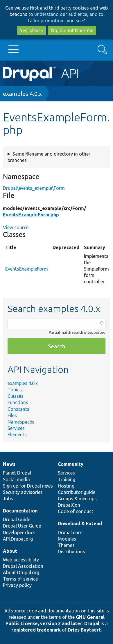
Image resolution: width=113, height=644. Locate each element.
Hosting (66, 486)
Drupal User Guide (22, 526)
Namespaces (21, 422)
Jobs (8, 499)
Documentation (20, 511)
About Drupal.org (21, 572)
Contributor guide (77, 492)
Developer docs (19, 532)
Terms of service (20, 579)
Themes (66, 545)
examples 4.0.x (22, 94)
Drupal (92, 623)
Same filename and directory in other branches (49, 157)
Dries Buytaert (84, 630)
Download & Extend (80, 523)
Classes (16, 396)
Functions (18, 402)
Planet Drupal (17, 473)
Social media (16, 479)
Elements (17, 435)
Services (16, 428)
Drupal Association (23, 566)
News (9, 464)
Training (67, 479)
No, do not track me (72, 30)
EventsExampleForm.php (31, 215)
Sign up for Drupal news (28, 486)
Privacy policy (17, 585)
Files (12, 415)
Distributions (71, 552)
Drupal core (70, 532)
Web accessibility (21, 560)
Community (71, 464)
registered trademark (36, 630)
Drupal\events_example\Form (34, 188)
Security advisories (23, 492)
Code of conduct (76, 511)
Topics (15, 390)
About (10, 551)
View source (16, 227)
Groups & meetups (77, 499)
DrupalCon (69, 505)
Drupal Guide (17, 519)
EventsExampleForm (27, 269)
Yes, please (32, 30)
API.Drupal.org (18, 539)
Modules (67, 539)
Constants (18, 409)
